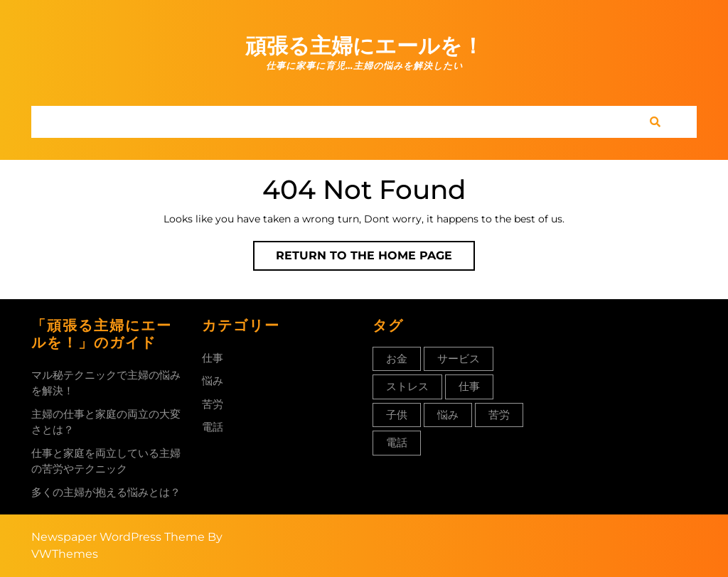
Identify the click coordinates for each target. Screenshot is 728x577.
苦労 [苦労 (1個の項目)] (499, 415)
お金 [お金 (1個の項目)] (397, 358)
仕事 (213, 358)
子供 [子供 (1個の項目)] (397, 415)
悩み (213, 381)
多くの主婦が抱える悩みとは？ (106, 492)
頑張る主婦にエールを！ (364, 46)
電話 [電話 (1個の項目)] (397, 442)
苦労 (213, 404)
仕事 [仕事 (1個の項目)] (469, 386)
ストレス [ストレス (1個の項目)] (407, 386)
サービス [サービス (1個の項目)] (459, 358)
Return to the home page (375, 259)
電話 (213, 427)
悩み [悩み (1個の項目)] (448, 415)
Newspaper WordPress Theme (118, 537)
